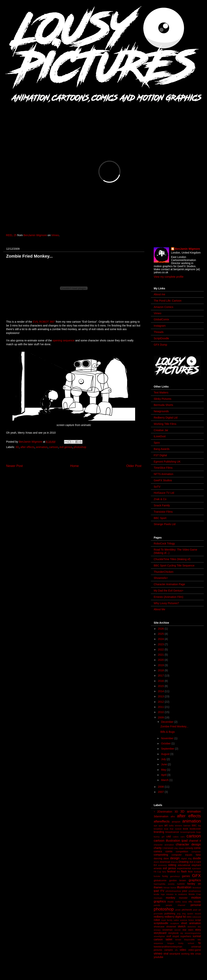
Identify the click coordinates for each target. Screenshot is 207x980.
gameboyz (175, 876)
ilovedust (197, 888)
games (186, 876)
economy (162, 865)
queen (190, 914)
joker (185, 891)
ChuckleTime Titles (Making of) (172, 559)
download (165, 862)
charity (158, 848)
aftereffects (162, 821)
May (164, 770)
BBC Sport (160, 518)
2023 (161, 644)
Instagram (160, 326)
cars (183, 837)
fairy (164, 872)
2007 (161, 792)
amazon (176, 822)
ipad (156, 891)
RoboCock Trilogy (164, 543)
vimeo (158, 953)
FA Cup (157, 872)
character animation (164, 845)
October (166, 743)
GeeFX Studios (163, 480)
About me (159, 294)
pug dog (181, 914)
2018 (161, 670)
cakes (176, 837)
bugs (199, 832)
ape (156, 826)
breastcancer (172, 832)
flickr (190, 872)
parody (157, 905)
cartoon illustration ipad (171, 841)
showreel (171, 927)
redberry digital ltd (175, 917)
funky (165, 876)
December (168, 722)
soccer (178, 930)
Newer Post (14, 466)
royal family (167, 920)
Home (74, 466)
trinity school (186, 943)
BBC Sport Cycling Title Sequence (174, 565)
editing (172, 865)
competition (182, 852)
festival (172, 871)
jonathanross (195, 891)
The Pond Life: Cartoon (168, 301)
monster (183, 898)
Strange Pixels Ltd (165, 524)
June (164, 764)
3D (17, 447)
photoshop (80, 447)
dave (166, 858)
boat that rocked (173, 829)
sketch (182, 926)
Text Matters (161, 392)
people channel (175, 905)
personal (196, 905)
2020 (161, 660)
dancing (158, 858)
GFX (196, 876)
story (198, 930)
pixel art (197, 910)
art (166, 825)
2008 (161, 787)
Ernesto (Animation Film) (168, 597)
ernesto (158, 868)
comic (197, 848)
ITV (162, 891)
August (166, 754)
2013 (161, 696)
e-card (197, 862)
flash (184, 871)
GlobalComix (161, 319)
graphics (195, 880)
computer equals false (186, 855)
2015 (161, 686)
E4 (155, 865)
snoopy (157, 930)
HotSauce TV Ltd (164, 493)
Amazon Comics (163, 307)
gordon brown (178, 880)
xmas (198, 954)
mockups (158, 898)
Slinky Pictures (163, 399)
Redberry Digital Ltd (166, 418)
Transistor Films (163, 512)
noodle (197, 902)
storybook (173, 933)
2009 (161, 717)
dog (190, 858)
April (164, 775)
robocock (197, 917)
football (197, 872)
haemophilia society (164, 884)
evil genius (66, 447)
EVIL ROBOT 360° (44, 322)
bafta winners (176, 826)
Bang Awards (162, 449)
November (168, 738)
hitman (167, 888)
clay (176, 848)
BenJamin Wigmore (35, 235)
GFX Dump (160, 345)
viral (166, 954)
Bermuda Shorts (163, 405)
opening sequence (63, 340)
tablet (169, 939)
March (165, 780)
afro (173, 817)
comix (169, 851)
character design (188, 844)
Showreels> (161, 578)
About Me (159, 609)
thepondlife (189, 940)
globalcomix (160, 880)
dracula (175, 862)
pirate (178, 910)
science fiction (187, 920)
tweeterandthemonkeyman (168, 947)
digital (184, 858)
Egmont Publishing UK (167, 462)
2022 (161, 650)
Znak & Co (160, 499)
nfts (190, 902)
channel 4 (195, 841)
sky (199, 927)
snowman (168, 930)
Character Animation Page (169, 584)
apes (161, 826)
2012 (161, 702)
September (168, 749)
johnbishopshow (173, 891)
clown (181, 848)
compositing (161, 855)
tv (200, 943)
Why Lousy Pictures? (166, 603)
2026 (161, 629)
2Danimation (165, 812)
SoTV (157, 487)
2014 (161, 691)
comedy (189, 848)
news (185, 902)
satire (176, 920)
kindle (156, 894)
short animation (191, 923)
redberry (159, 917)
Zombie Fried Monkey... (174, 726)
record (198, 914)
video (183, 950)
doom (156, 862)
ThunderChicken (164, 572)
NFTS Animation (163, 474)
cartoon (54, 447)
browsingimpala (188, 832)
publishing (170, 914)
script (198, 920)
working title (188, 954)
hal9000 (181, 884)
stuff (169, 936)
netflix (178, 902)
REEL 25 (11, 235)
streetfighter (159, 936)
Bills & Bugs (168, 732)
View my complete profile (169, 277)
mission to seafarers (177, 894)
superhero (186, 936)
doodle (197, 858)
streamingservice (193, 933)
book (185, 829)
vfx (176, 950)
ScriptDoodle (161, 338)
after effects (28, 447)
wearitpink (175, 954)
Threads (159, 332)
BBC (194, 826)
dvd (191, 862)
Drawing (184, 862)
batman (187, 826)
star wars (188, 930)
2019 (161, 665)
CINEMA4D (168, 848)
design (175, 858)
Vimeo (55, 235)
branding (159, 832)
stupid (176, 936)
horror (173, 888)
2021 (161, 655)
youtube (159, 957)
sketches (192, 927)
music (171, 902)
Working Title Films (165, 424)
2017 (161, 676)
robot (157, 920)
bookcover (195, 829)
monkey (170, 898)
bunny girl (159, 837)
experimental (184, 868)
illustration (184, 887)
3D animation (191, 811)
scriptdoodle (161, 923)
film (178, 872)
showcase (159, 927)
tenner (178, 940)
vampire (169, 950)
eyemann (196, 868)
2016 (161, 681)
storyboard (160, 933)
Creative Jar (161, 430)
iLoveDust (160, 436)
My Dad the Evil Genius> (168, 591)
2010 (161, 712)
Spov (157, 443)
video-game (195, 950)
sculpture (175, 923)
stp (182, 933)
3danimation (161, 816)
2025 (161, 634)
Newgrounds (161, 411)
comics (158, 851)
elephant (196, 865)
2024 (161, 639)
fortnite (157, 876)
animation (42, 447)
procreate (158, 914)
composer (196, 852)
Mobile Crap (195, 894)
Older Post (134, 466)
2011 (161, 707)
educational (184, 865)
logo (163, 894)
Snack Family (162, 505)
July (164, 759)
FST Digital (160, 455)
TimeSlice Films (163, 468)
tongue (171, 943)
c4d (169, 836)
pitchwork (187, 910)
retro (189, 917)
